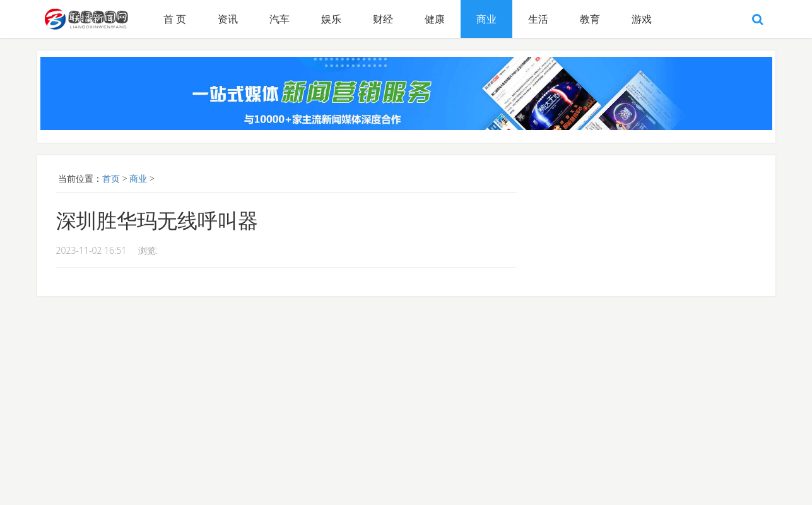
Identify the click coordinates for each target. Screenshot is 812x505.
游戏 (642, 19)
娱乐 (331, 19)
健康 (435, 19)
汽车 (279, 19)
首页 (111, 178)
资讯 (228, 19)
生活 (538, 19)
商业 (486, 19)
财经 (383, 19)
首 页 (175, 19)
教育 (590, 19)
